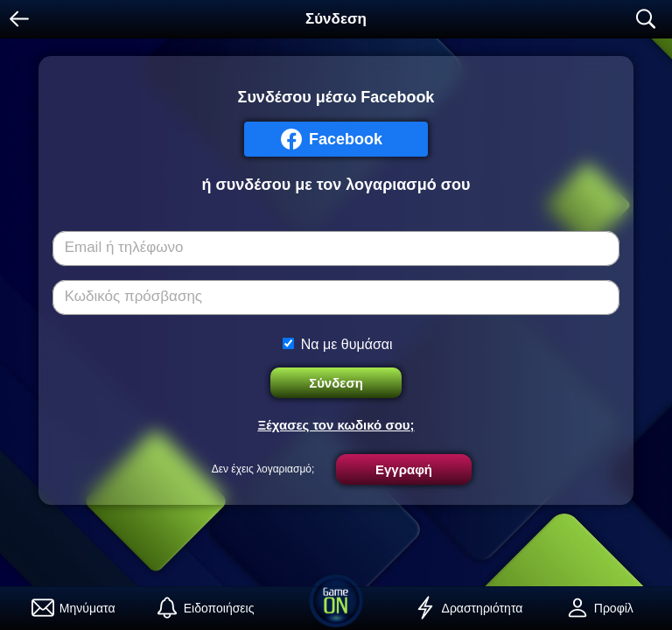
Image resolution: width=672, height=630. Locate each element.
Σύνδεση (336, 383)
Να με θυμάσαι (347, 344)
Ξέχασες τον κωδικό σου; (336, 425)
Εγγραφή (404, 469)
